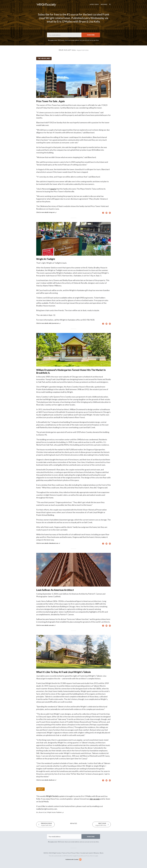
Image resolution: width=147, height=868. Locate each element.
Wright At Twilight (46, 259)
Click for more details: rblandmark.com (47, 543)
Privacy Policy (75, 853)
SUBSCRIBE (91, 35)
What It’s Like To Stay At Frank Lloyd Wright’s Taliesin (63, 672)
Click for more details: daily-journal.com (48, 323)
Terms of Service (91, 856)
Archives (104, 4)
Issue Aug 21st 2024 (73, 50)
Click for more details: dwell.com (45, 780)
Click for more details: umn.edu (45, 625)
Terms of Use (66, 853)
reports (53, 189)
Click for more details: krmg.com (45, 212)
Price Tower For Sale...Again (50, 101)
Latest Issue (94, 4)
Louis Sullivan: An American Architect (55, 590)
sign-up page (95, 799)
